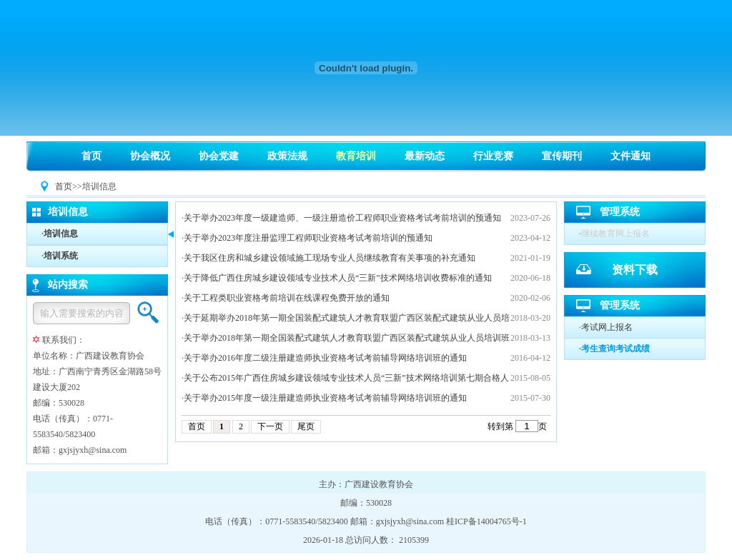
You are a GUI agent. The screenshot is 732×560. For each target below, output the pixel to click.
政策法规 (287, 156)
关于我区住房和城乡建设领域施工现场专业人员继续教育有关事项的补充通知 (330, 258)
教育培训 (356, 156)
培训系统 (61, 256)
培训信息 (61, 234)
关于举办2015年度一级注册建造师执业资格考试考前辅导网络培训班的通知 (325, 398)
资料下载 (635, 270)
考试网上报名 (607, 327)
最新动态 (425, 156)
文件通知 (630, 156)
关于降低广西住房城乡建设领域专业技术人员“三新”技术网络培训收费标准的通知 (338, 278)
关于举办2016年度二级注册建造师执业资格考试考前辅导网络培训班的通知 (325, 358)
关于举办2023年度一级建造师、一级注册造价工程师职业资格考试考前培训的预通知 (342, 218)
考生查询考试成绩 (615, 349)
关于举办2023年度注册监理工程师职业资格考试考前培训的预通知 (308, 238)
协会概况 (150, 156)
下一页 (270, 426)
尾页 (306, 426)
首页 (91, 156)
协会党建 (219, 156)
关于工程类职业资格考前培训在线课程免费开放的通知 (287, 298)
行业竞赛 (493, 156)
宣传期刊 (562, 156)
